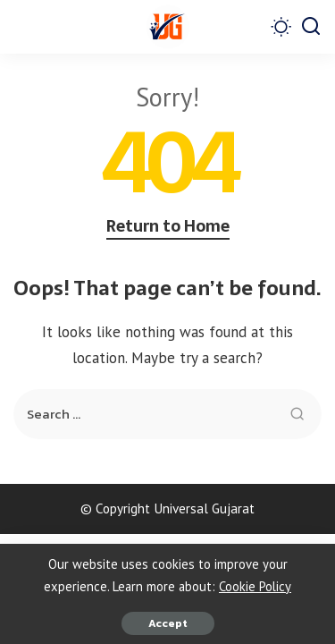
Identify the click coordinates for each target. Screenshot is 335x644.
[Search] (311, 27)
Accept (168, 623)
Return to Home (168, 226)
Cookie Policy (255, 586)
